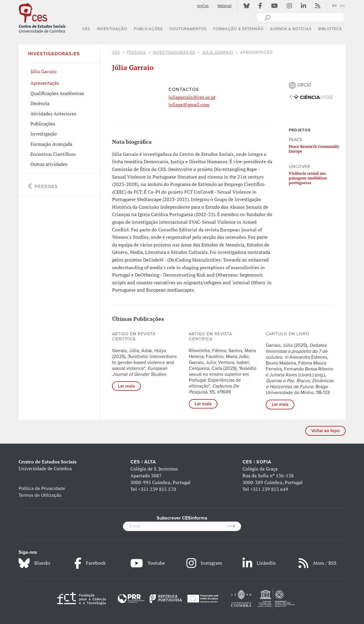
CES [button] (86, 29)
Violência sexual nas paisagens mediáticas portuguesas (308, 178)
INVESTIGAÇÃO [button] (112, 29)
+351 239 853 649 (269, 489)
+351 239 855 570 (157, 489)
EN (342, 6)
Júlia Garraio (218, 53)
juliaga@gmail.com (189, 104)
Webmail (224, 6)
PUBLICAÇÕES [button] (148, 29)
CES (116, 53)
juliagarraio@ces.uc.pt (192, 97)
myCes (203, 6)
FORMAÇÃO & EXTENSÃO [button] (238, 29)
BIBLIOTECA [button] (330, 29)
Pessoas (136, 53)
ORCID (300, 85)
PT (335, 6)
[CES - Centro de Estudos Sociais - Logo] (42, 17)
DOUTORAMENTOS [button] (188, 29)
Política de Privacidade (42, 489)
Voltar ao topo (326, 431)
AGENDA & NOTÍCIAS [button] (291, 29)
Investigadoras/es (174, 53)
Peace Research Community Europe (314, 149)
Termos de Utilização (40, 495)
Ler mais (126, 386)
